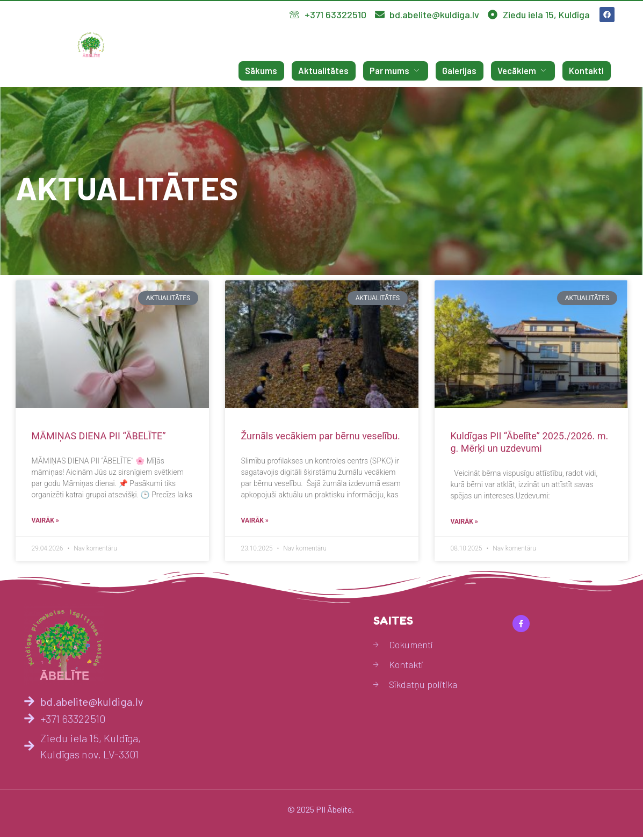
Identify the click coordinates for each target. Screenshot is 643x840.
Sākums (273, 71)
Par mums (403, 71)
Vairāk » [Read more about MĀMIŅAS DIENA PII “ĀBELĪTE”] (45, 524)
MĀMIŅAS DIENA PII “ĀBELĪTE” (99, 436)
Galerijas (465, 71)
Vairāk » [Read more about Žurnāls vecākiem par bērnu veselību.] (255, 524)
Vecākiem (526, 71)
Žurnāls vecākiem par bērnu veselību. (321, 436)
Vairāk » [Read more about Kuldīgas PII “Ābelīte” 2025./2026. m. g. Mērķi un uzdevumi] (464, 525)
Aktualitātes (333, 71)
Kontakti (588, 71)
